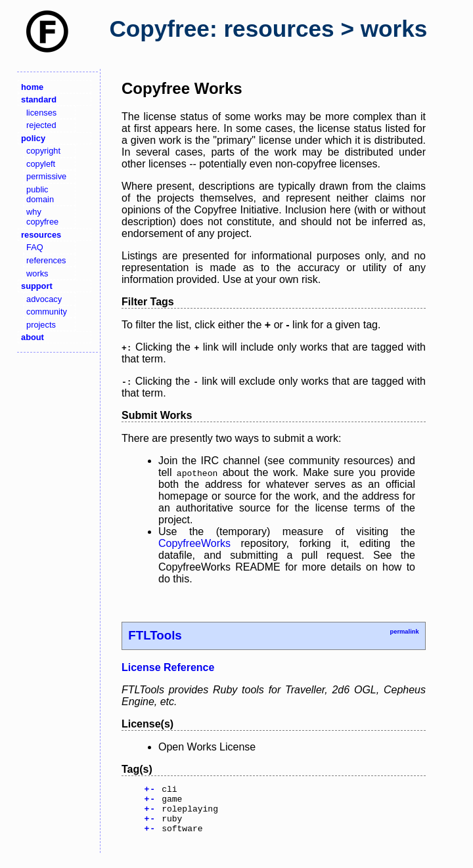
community (47, 312)
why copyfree (42, 217)
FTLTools (155, 635)
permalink (404, 632)
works (37, 273)
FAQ (35, 247)
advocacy (44, 299)
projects (41, 325)
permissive (46, 176)
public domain (40, 194)
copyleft (41, 164)
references (46, 260)
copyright (43, 151)
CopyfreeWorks (194, 543)
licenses (41, 113)
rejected (41, 125)
